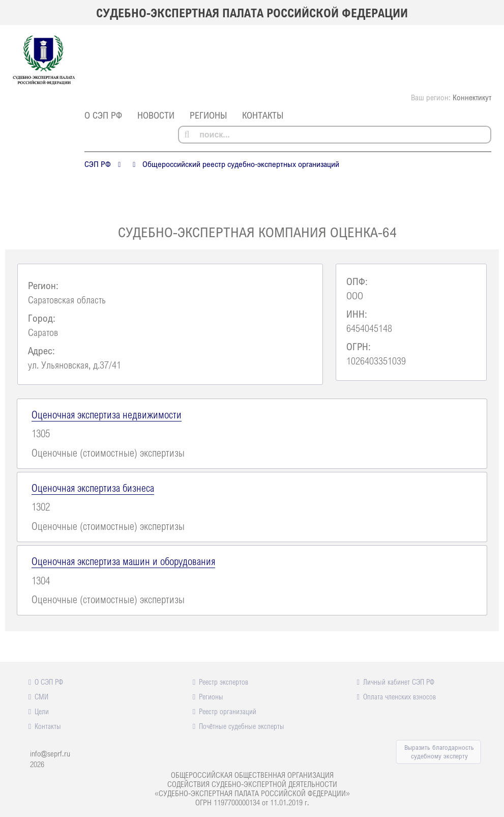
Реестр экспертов (224, 682)
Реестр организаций (228, 711)
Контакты (263, 115)
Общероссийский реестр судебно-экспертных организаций (241, 164)
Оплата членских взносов (399, 696)
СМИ (41, 696)
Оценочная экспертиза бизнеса (93, 488)
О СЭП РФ (103, 115)
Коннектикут (472, 97)
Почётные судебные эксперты (242, 726)
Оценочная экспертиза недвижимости (107, 414)
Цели (42, 711)
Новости (156, 115)
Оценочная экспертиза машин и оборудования (123, 561)
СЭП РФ (98, 164)
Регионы (208, 115)
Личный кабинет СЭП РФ (399, 682)
